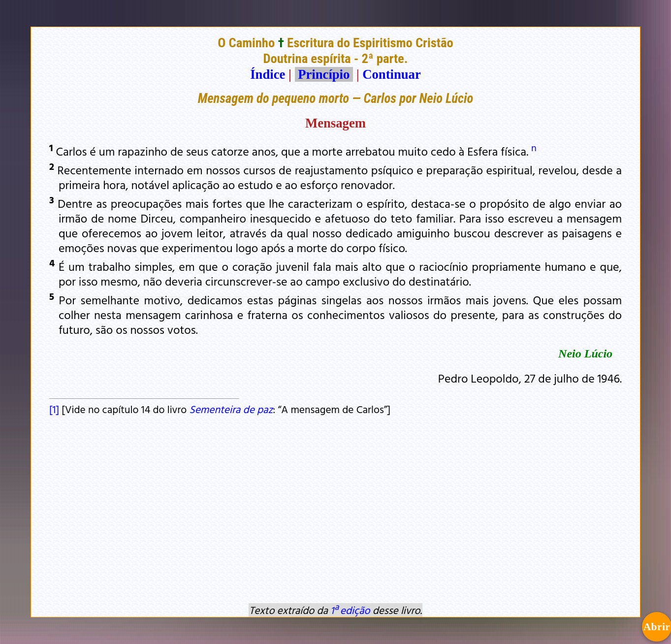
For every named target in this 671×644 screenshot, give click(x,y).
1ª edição (350, 610)
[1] (54, 409)
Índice (268, 74)
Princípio (324, 74)
